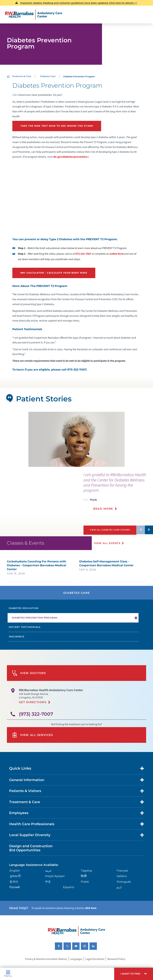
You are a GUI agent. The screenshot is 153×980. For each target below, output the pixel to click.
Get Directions (33, 710)
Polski (85, 889)
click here (91, 916)
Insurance (17, 644)
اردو (119, 895)
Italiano (122, 884)
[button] (134, 974)
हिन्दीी (84, 884)
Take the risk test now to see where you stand (56, 126)
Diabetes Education (24, 616)
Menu (8, 974)
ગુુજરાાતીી (15, 884)
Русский (15, 895)
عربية (48, 878)
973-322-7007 (83, 253)
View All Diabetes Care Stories (110, 529)
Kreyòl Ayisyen (55, 884)
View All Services (32, 743)
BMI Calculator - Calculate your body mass (53, 272)
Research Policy (116, 967)
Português (124, 889)
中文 (48, 889)
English (15, 878)
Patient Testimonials (25, 635)
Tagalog (86, 878)
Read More (103, 508)
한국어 (14, 889)
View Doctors (29, 681)
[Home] (34, 15)
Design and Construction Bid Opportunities (31, 856)
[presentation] (118, 493)
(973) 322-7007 (36, 722)
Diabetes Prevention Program (35, 625)
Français (122, 878)
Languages (76, 967)
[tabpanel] (76, 439)
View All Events (107, 551)
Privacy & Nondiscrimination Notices (46, 967)
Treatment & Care (22, 76)
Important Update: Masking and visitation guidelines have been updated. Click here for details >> (79, 3)
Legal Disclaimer (95, 967)
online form (117, 253)
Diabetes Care (48, 76)
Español (69, 895)
